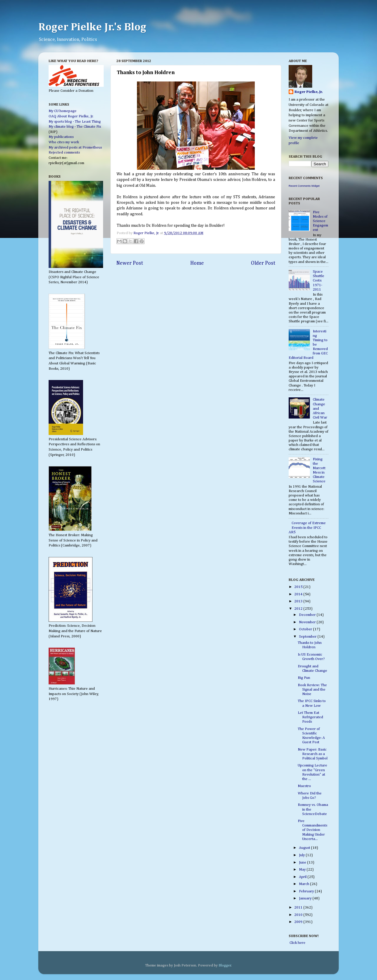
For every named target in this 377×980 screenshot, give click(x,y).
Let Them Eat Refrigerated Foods (310, 717)
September (308, 637)
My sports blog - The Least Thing (75, 122)
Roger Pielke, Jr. (147, 233)
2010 (299, 915)
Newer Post (130, 263)
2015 (299, 587)
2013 (299, 601)
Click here (297, 943)
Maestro (304, 786)
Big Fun (304, 678)
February (307, 891)
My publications (61, 137)
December (308, 615)
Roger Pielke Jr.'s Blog (92, 27)
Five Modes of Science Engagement (320, 221)
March (305, 884)
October (306, 629)
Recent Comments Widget (304, 186)
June (303, 862)
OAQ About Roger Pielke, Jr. (71, 116)
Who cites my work (64, 142)
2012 (299, 609)
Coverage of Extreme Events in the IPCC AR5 (307, 527)
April (303, 877)
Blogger (225, 965)
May (303, 870)
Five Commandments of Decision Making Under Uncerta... (312, 830)
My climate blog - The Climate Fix (75, 127)
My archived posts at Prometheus (75, 147)
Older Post (263, 263)
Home (197, 263)
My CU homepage (63, 111)
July (302, 855)
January (306, 898)
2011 (299, 907)
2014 (299, 594)
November (308, 622)
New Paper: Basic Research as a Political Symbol (313, 754)
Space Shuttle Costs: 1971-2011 (319, 280)
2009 (299, 922)
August (305, 848)
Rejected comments (64, 152)
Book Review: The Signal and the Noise (312, 690)
